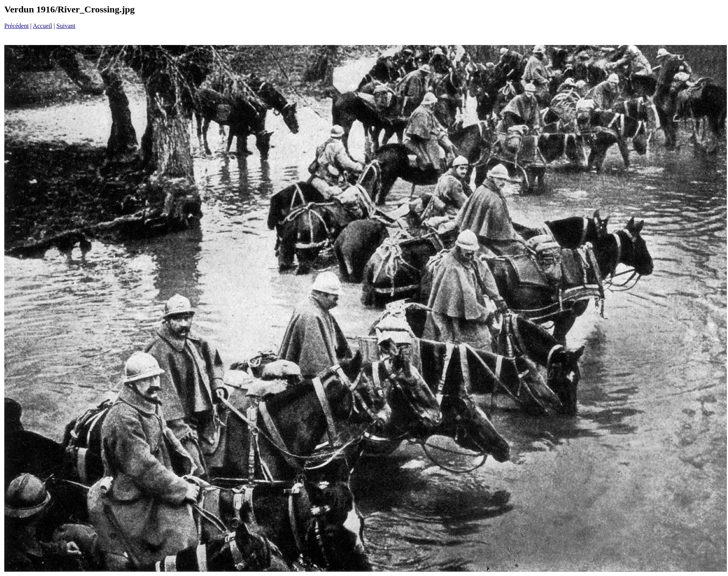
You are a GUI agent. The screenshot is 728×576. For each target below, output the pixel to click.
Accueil (42, 26)
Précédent (16, 26)
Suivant (66, 26)
